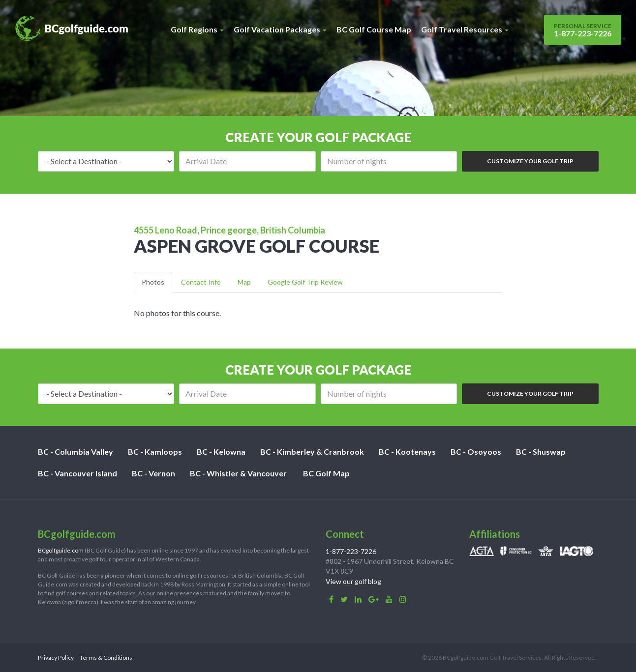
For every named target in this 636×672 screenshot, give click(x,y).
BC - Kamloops (155, 452)
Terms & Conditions (106, 657)
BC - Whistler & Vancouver (238, 473)
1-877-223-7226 (583, 30)
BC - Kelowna (221, 452)
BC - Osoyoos (476, 452)
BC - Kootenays (407, 452)
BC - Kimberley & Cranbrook (312, 452)
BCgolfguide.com (61, 550)
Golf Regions (197, 29)
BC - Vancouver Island (77, 473)
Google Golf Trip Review (305, 282)
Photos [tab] (153, 282)
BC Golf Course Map (374, 29)
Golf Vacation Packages (280, 29)
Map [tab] (244, 282)
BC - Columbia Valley (76, 452)
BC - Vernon (153, 473)
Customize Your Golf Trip (530, 161)
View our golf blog (353, 581)
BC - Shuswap (541, 452)
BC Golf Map (326, 473)
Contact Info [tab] (201, 282)
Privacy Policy (56, 657)
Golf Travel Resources (465, 29)
